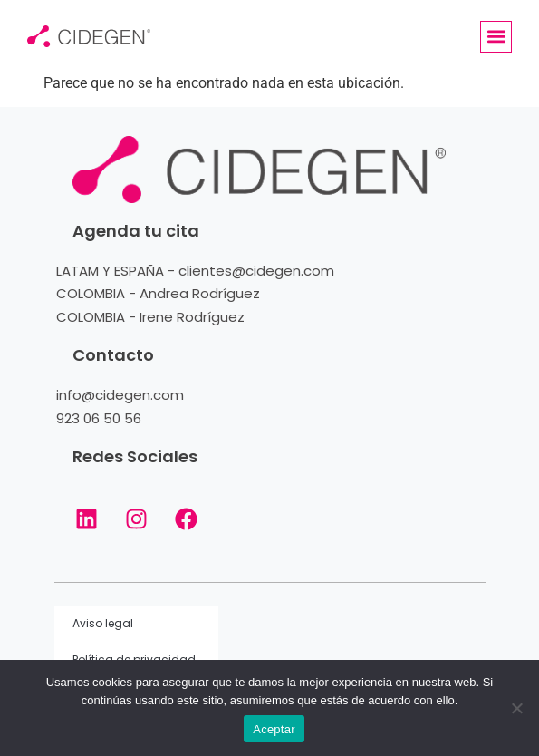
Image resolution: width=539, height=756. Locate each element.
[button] (496, 37)
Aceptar (274, 729)
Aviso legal (103, 623)
